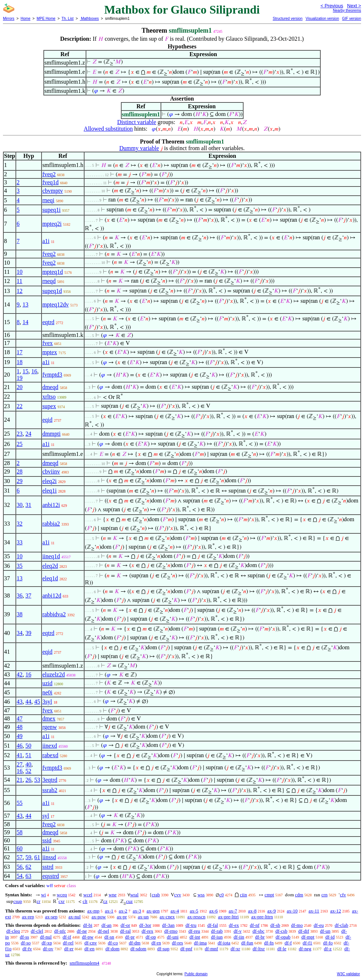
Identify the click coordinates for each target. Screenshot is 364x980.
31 (28, 505)
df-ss (24, 937)
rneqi (48, 200)
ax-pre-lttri (228, 917)
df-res (177, 943)
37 (28, 596)
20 (19, 387)
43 (19, 702)
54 (19, 876)
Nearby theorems (347, 10)
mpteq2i (52, 224)
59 (28, 857)
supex (49, 406)
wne (113, 895)
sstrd (48, 867)
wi (44, 895)
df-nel (103, 931)
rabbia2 (51, 524)
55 (19, 803)
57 (19, 857)
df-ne (82, 931)
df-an (106, 925)
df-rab (217, 931)
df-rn (156, 943)
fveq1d (50, 182)
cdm (299, 895)
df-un (325, 931)
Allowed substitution (108, 129)
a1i (46, 241)
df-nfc (60, 931)
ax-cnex (167, 917)
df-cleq (13, 931)
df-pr (130, 937)
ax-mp (93, 911)
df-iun (217, 937)
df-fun (247, 943)
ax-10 (292, 911)
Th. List (68, 19)
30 (19, 505)
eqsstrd (51, 876)
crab (156, 895)
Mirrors (9, 19)
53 (37, 780)
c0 (221, 895)
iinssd (49, 857)
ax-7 (233, 911)
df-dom (112, 949)
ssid (47, 840)
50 (28, 746)
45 (37, 702)
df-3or (145, 925)
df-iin (239, 937)
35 (19, 566)
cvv (178, 895)
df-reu (194, 931)
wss (201, 895)
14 (25, 322)
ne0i (47, 692)
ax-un (143, 917)
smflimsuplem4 (84, 963)
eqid (47, 420)
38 (19, 614)
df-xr (235, 949)
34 (19, 633)
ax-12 (336, 911)
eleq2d (50, 566)
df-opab (283, 937)
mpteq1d (53, 272)
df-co (113, 943)
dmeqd (50, 387)
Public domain (196, 974)
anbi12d (52, 596)
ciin (244, 895)
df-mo (297, 925)
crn (325, 895)
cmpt (269, 895)
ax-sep (51, 917)
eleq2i (49, 481)
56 (19, 867)
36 (19, 596)
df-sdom (138, 949)
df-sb (275, 925)
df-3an (168, 925)
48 (19, 727)
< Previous (332, 6)
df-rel (68, 943)
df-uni (173, 937)
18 (19, 362)
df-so (26, 943)
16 (34, 371)
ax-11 (314, 911)
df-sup (163, 949)
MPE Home (46, 19)
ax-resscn (196, 917)
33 (19, 542)
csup (18, 901)
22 (19, 406)
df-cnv (91, 943)
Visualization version (322, 19)
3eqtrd (50, 780)
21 (19, 780)
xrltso (49, 397)
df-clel (37, 931)
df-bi (88, 925)
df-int (195, 937)
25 (19, 444)
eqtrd (48, 322)
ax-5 (194, 911)
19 (19, 378)
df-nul (46, 937)
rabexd (50, 755)
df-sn (109, 937)
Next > (354, 6)
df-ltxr (259, 949)
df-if (67, 937)
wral (134, 895)
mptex (50, 352)
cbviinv (51, 471)
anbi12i (51, 505)
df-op (151, 937)
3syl (47, 702)
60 (19, 848)
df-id (330, 937)
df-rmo (171, 931)
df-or (125, 925)
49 (19, 736)
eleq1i (49, 491)
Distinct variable (137, 122)
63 (28, 876)
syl (46, 816)
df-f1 (307, 943)
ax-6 (214, 911)
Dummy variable (139, 148)
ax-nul (74, 917)
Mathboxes (89, 19)
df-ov (48, 949)
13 (25, 304)
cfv (343, 895)
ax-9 (272, 911)
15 (25, 371)
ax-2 (123, 911)
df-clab (341, 925)
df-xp (47, 943)
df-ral (125, 931)
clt (85, 901)
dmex (49, 718)
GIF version (352, 19)
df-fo (328, 943)
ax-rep (28, 917)
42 (19, 674)
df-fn (269, 943)
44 (28, 702)
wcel (88, 895)
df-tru (191, 925)
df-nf (255, 925)
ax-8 (252, 911)
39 (28, 633)
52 (28, 771)
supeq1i (51, 210)
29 (19, 481)
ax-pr (122, 917)
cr (39, 901)
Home (26, 19)
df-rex (148, 931)
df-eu (319, 925)
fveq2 (49, 174)
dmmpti (51, 434)
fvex (47, 343)
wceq (62, 895)
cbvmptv (53, 191)
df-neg (305, 949)
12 (19, 291)
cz (105, 901)
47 (19, 718)
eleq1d (50, 578)
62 (28, 867)
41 (19, 755)
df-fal (212, 925)
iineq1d (51, 556)
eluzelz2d (53, 674)
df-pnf (186, 949)
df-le (282, 949)
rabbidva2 (54, 614)
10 (19, 272)
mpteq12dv (55, 304)
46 (19, 746)
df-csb (282, 931)
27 (19, 764)
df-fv (27, 949)
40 (28, 764)
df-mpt (308, 937)
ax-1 (109, 911)
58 (19, 832)
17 (19, 352)
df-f (288, 943)
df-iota (224, 943)
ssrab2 (50, 790)
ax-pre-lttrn (262, 917)
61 (37, 857)
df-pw (88, 937)
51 (28, 755)
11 (19, 281)
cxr (62, 901)
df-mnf (212, 949)
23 (19, 434)
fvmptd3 (52, 375)
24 (28, 434)
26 (28, 780)
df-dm (135, 943)
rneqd (49, 281)
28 (19, 471)
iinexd (50, 746)
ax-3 (137, 911)
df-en (89, 949)
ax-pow (99, 917)
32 (19, 524)
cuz (129, 901)
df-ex (234, 925)
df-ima (200, 943)
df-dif (304, 931)
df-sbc (258, 931)
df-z (328, 949)
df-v (238, 931)
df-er (69, 949)
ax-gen (153, 911)
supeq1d (52, 291)
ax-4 (175, 911)
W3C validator (348, 974)
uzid (47, 683)
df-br (260, 937)
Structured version (287, 19)
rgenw (50, 727)
